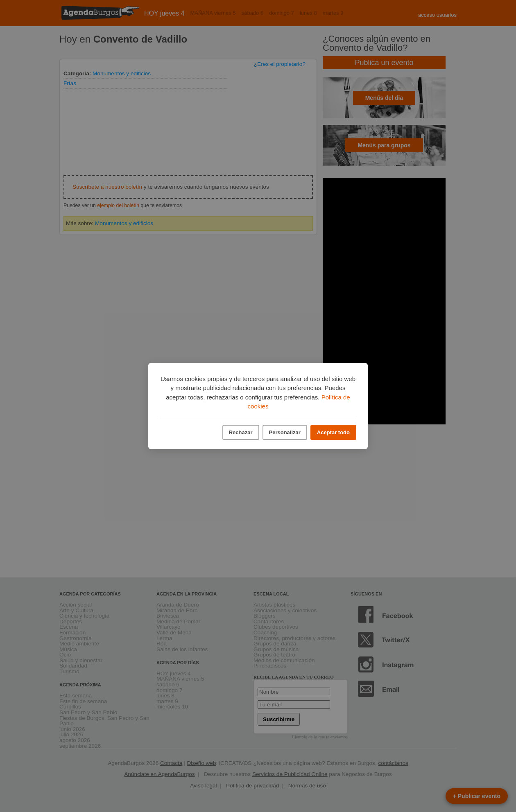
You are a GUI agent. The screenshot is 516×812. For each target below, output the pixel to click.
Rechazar (241, 432)
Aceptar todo (333, 432)
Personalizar (285, 432)
